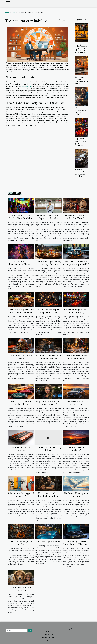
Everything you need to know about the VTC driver (76, 543)
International (49, 635)
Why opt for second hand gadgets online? (81, 111)
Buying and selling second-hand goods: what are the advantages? (81, 48)
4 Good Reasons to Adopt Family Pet (21, 589)
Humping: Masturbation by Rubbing (49, 449)
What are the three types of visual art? (21, 495)
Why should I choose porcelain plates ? (21, 403)
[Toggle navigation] (8, 3)
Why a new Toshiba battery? (21, 449)
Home (7, 12)
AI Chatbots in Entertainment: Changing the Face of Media (21, 264)
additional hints (27, 86)
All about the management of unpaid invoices (48, 357)
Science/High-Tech (48, 638)
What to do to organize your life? (21, 543)
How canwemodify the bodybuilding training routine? (49, 496)
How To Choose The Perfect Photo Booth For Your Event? (21, 218)
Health (48, 632)
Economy (49, 629)
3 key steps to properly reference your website (81, 80)
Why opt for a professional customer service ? (48, 403)
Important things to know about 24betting (81, 142)
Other (14, 12)
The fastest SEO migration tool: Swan (76, 495)
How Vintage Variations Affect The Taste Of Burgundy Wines (76, 218)
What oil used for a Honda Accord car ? (76, 403)
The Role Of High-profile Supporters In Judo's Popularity (49, 218)
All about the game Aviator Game (21, 357)
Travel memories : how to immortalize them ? (76, 357)
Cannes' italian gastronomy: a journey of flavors (49, 263)
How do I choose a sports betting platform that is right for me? (48, 313)
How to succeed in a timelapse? (76, 449)
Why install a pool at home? (48, 542)
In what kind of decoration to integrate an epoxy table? (76, 263)
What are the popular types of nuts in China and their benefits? (21, 313)
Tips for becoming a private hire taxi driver (80, 173)
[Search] (17, 630)
